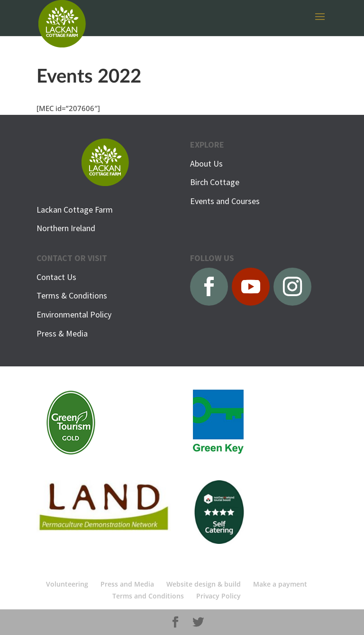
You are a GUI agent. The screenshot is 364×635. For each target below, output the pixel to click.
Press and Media (127, 584)
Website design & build (204, 584)
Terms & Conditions (72, 295)
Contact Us (56, 277)
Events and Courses (225, 201)
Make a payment (280, 584)
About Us (206, 163)
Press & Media (62, 333)
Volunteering (67, 584)
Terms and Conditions (148, 596)
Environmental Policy (74, 314)
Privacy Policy (218, 596)
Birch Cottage (215, 182)
